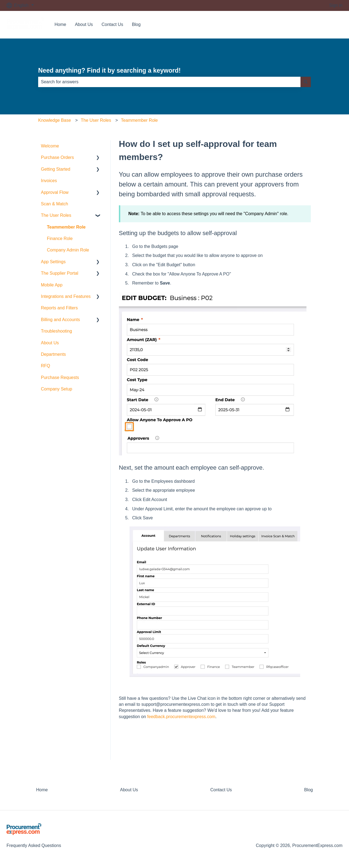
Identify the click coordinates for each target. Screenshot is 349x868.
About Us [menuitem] (50, 343)
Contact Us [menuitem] (221, 790)
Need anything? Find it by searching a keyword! (109, 70)
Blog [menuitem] (308, 790)
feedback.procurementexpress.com (181, 717)
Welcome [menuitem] (50, 146)
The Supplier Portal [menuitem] (60, 273)
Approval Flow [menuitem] (55, 192)
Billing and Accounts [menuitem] (60, 320)
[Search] (306, 82)
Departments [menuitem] (53, 354)
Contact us (327, 24)
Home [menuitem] (42, 790)
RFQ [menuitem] (46, 366)
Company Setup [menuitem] (57, 389)
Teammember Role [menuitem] (66, 227)
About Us (84, 24)
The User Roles (96, 120)
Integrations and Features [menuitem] (66, 296)
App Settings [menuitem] (53, 262)
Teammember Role (139, 120)
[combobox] (169, 82)
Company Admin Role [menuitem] (68, 250)
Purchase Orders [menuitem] (57, 157)
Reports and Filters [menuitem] (59, 308)
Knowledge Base (55, 120)
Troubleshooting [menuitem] (56, 331)
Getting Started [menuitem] (56, 169)
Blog (136, 24)
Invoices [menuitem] (49, 181)
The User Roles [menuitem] (56, 215)
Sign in (336, 5)
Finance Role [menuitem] (60, 239)
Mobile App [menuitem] (52, 285)
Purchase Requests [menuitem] (60, 377)
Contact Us (112, 24)
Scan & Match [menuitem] (55, 204)
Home (60, 24)
